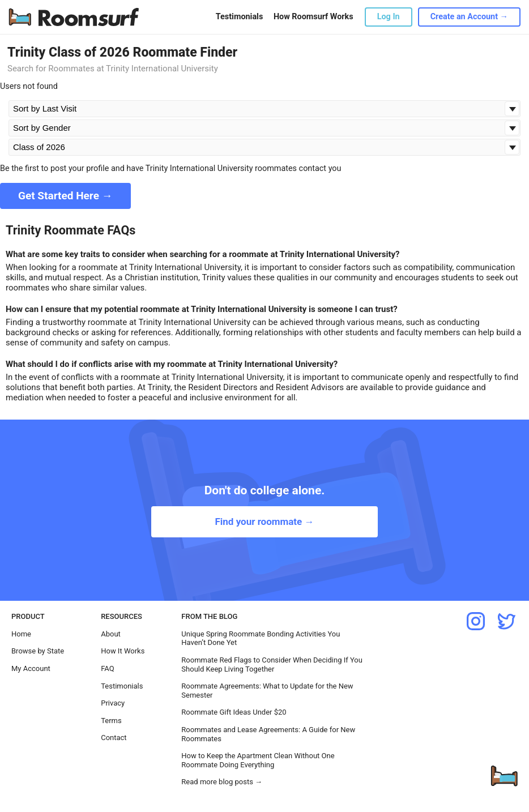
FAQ (107, 668)
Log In (389, 17)
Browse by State (38, 651)
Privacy (113, 703)
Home (21, 634)
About (111, 634)
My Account (31, 668)
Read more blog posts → (222, 782)
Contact (114, 738)
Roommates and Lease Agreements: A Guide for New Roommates (268, 734)
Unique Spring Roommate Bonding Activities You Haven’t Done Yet (261, 638)
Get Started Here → (65, 196)
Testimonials (239, 17)
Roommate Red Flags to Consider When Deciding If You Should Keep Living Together (272, 664)
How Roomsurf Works (313, 17)
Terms (111, 721)
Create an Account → (469, 17)
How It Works (123, 651)
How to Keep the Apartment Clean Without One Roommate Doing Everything (258, 760)
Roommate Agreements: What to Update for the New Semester (267, 691)
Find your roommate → (264, 522)
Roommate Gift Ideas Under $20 (234, 712)
